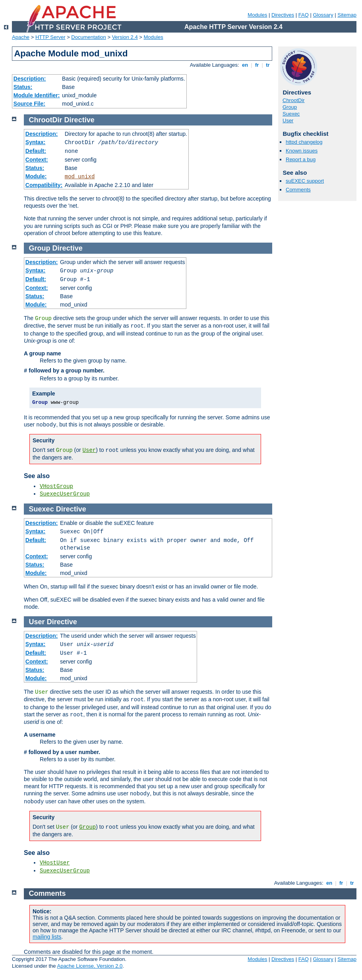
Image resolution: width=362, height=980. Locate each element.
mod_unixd (80, 177)
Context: (37, 160)
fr (257, 65)
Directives (283, 15)
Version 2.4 (125, 37)
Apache (21, 37)
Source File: (29, 104)
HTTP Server (50, 37)
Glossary (323, 15)
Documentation (88, 37)
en (245, 65)
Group (290, 107)
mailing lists (47, 937)
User (288, 121)
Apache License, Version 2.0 (90, 966)
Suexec (291, 114)
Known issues (302, 151)
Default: (36, 151)
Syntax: (36, 142)
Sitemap (347, 15)
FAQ (304, 15)
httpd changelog (304, 142)
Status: (23, 87)
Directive (79, 120)
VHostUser (55, 863)
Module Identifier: (37, 95)
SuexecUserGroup (65, 494)
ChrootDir (294, 100)
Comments (298, 190)
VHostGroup (56, 486)
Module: (36, 176)
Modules (257, 15)
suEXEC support (305, 181)
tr (268, 65)
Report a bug (301, 159)
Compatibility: (44, 185)
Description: (30, 79)
